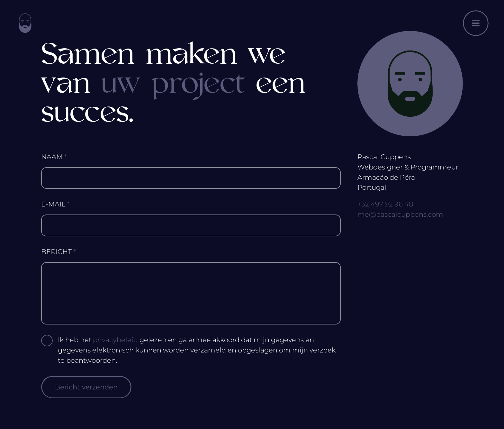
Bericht (59, 252)
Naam (54, 157)
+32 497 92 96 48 (385, 204)
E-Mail (55, 204)
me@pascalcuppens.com (400, 214)
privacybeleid (115, 340)
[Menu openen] (476, 23)
